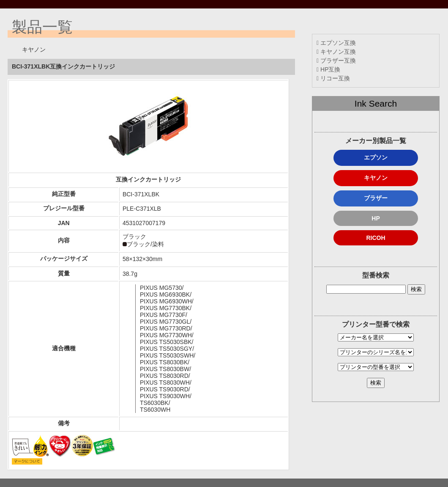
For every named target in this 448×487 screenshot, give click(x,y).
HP (376, 218)
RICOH (376, 238)
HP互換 (328, 69)
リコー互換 (333, 78)
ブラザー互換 (336, 61)
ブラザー (376, 198)
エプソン (376, 157)
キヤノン (376, 178)
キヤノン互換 (336, 52)
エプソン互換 (336, 43)
